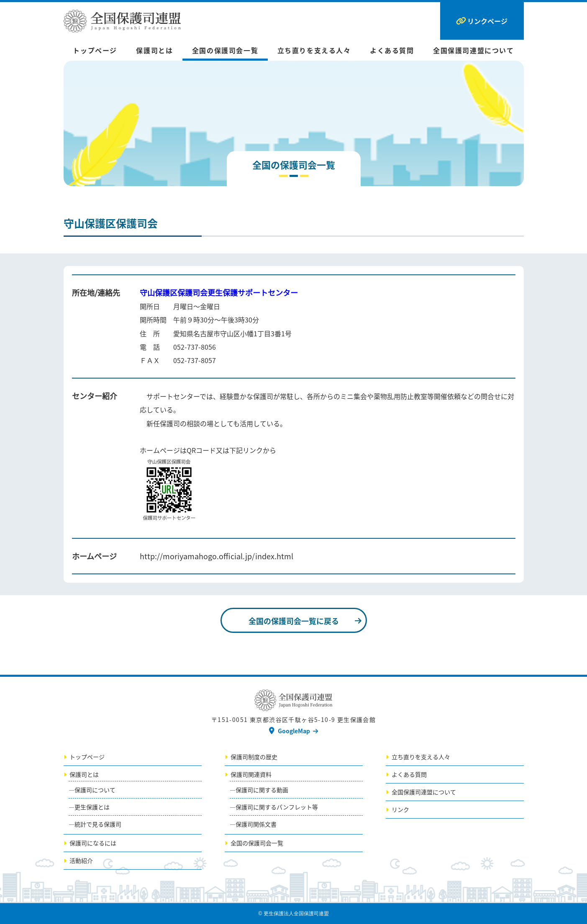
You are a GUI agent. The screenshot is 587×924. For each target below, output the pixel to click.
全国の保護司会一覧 (225, 50)
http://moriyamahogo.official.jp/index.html (217, 556)
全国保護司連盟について (474, 50)
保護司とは (154, 50)
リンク (400, 809)
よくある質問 (392, 50)
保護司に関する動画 (262, 790)
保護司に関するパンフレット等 (277, 807)
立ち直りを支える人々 (314, 50)
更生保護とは (92, 807)
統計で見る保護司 (98, 824)
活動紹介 (81, 860)
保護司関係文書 (256, 824)
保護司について (95, 790)
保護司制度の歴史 (254, 757)
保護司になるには (93, 843)
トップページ (95, 50)
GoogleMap (294, 731)
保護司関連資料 (251, 774)
